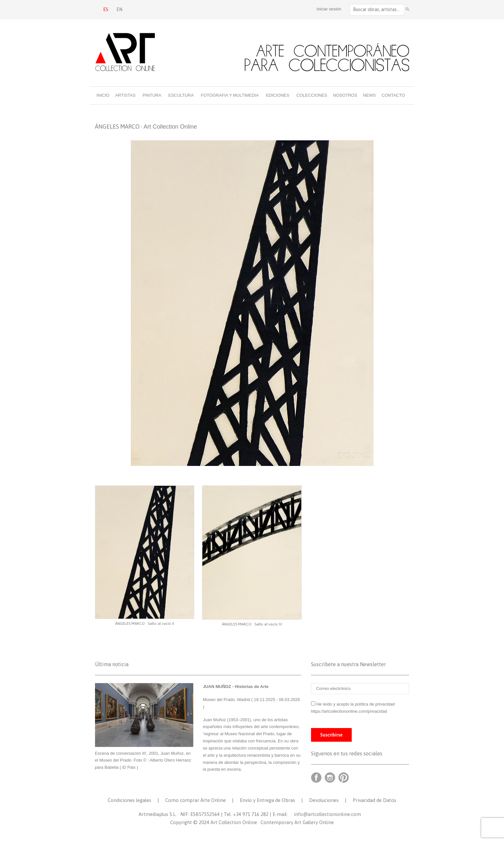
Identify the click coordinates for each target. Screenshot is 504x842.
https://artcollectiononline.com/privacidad (350, 711)
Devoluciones (324, 800)
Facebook (316, 778)
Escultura (181, 95)
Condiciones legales (129, 800)
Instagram (330, 778)
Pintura (152, 95)
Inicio (103, 95)
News (369, 95)
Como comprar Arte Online (196, 800)
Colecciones (312, 95)
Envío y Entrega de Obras (267, 800)
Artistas (125, 95)
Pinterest (344, 778)
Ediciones (278, 95)
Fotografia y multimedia (230, 95)
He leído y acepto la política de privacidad (355, 704)
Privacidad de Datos (375, 800)
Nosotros (345, 95)
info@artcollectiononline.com (327, 814)
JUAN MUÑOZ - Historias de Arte (236, 687)
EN (119, 9)
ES (106, 9)
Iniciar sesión (329, 9)
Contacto (393, 95)
